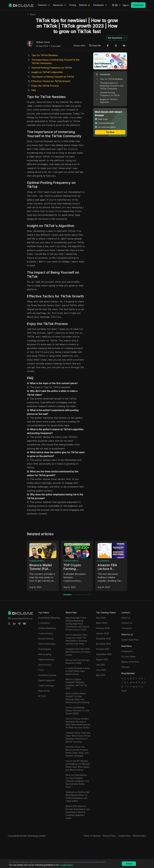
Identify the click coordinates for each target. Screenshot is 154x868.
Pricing (73, 5)
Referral (83, 5)
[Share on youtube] (24, 624)
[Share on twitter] (9, 624)
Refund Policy (140, 836)
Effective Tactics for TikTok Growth (51, 81)
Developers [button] (100, 5)
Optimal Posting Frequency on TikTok (52, 68)
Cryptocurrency (37, 561)
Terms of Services (92, 836)
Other (124, 691)
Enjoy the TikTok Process (45, 86)
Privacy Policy (109, 836)
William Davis (43, 42)
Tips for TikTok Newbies (45, 55)
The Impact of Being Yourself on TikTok (53, 77)
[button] (116, 5)
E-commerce (103, 561)
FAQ (34, 90)
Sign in (126, 5)
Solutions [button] (44, 5)
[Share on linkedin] (14, 624)
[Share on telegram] (19, 624)
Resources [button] (60, 5)
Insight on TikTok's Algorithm (47, 72)
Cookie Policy (125, 836)
